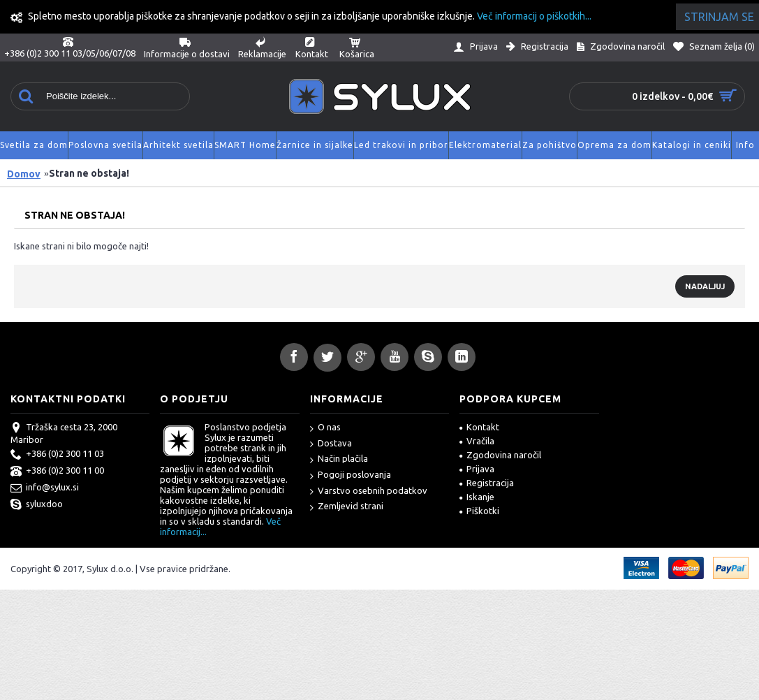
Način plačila (339, 459)
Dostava (331, 444)
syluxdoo (37, 505)
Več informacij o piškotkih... (534, 16)
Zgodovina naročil (500, 455)
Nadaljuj (705, 286)
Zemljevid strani (347, 507)
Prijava (477, 469)
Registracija (487, 483)
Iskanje (477, 497)
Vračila (477, 441)
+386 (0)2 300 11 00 (57, 472)
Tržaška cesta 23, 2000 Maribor (64, 433)
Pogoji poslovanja (351, 475)
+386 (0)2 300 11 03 (57, 455)
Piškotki (479, 511)
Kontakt (479, 427)
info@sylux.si (45, 488)
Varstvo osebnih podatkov (369, 491)
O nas (325, 428)
